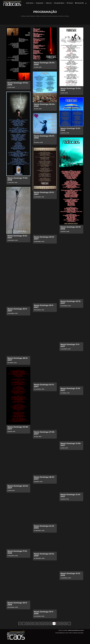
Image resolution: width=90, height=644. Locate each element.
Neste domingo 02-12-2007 (71, 302)
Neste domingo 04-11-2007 (44, 386)
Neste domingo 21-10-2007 (70, 389)
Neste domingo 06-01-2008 (44, 137)
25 (50, 623)
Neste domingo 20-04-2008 (45, 64)
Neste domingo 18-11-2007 (44, 306)
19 (28, 623)
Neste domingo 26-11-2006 (17, 604)
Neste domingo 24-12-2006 (44, 527)
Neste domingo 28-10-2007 (18, 359)
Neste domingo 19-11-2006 (44, 613)
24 (46, 623)
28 (62, 623)
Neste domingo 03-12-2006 (44, 555)
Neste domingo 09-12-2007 (44, 238)
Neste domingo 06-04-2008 (45, 105)
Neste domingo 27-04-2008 (18, 84)
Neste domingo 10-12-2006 (70, 574)
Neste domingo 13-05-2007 (71, 444)
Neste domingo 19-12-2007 (17, 237)
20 (31, 623)
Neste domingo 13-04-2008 (71, 89)
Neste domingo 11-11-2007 (70, 345)
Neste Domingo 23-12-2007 (44, 193)
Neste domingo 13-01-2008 (71, 129)
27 (58, 623)
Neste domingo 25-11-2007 (17, 310)
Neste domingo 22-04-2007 (18, 487)
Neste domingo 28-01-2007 (44, 478)
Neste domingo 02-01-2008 (71, 228)
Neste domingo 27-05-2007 (44, 433)
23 (43, 623)
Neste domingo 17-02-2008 (18, 179)
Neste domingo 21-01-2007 (71, 495)
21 (35, 623)
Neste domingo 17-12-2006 (17, 552)
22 (39, 623)
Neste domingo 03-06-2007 (18, 428)
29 (65, 623)
